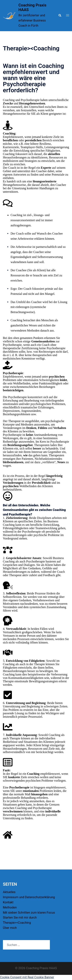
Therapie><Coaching (17, 923)
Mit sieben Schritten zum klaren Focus (29, 913)
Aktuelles (9, 892)
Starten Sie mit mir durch (20, 918)
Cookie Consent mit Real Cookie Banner (27, 977)
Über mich (10, 928)
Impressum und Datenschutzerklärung (29, 897)
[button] (60, 16)
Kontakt (8, 902)
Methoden (10, 907)
